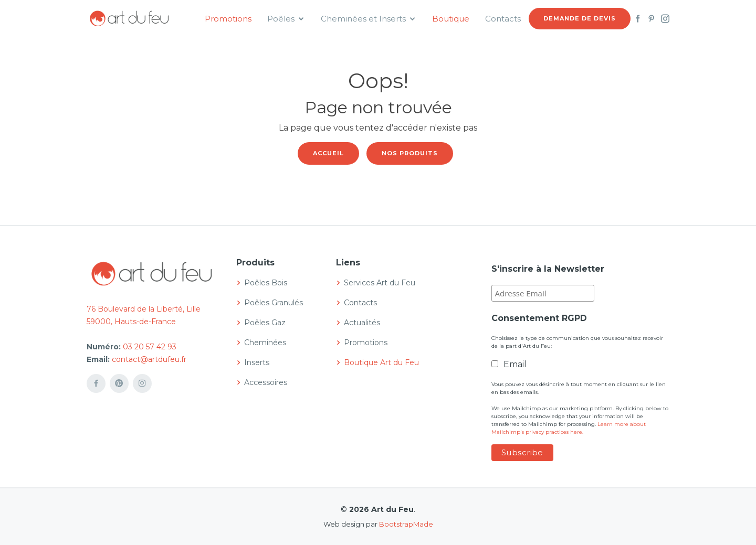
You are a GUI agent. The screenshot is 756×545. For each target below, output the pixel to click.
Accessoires (266, 382)
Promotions (228, 19)
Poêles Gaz (265, 323)
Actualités (362, 323)
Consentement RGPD (539, 318)
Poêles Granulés (274, 303)
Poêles (281, 19)
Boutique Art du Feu (381, 362)
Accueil (328, 153)
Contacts (503, 19)
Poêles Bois (266, 283)
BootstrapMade (406, 524)
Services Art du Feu (380, 283)
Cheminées (265, 343)
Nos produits (410, 153)
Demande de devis (580, 18)
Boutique (451, 19)
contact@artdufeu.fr (149, 359)
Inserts (257, 362)
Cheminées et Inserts (363, 19)
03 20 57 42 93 (150, 347)
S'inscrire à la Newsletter (548, 269)
